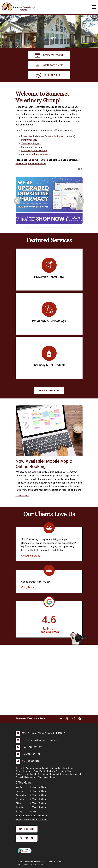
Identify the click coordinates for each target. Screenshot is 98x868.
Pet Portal (27, 838)
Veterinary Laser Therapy (34, 150)
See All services (49, 391)
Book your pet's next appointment (30, 815)
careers (27, 829)
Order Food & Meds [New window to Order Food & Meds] (49, 65)
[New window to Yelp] (80, 719)
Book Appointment (49, 55)
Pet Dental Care (29, 140)
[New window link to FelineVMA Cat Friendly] (25, 851)
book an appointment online (31, 164)
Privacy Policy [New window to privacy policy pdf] (23, 864)
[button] (79, 169)
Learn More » (22, 496)
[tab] (27, 228)
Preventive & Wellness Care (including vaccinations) (48, 136)
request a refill (49, 75)
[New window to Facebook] (61, 719)
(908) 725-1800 (36, 160)
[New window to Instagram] (73, 719)
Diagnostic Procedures (33, 147)
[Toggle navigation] (94, 7)
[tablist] (49, 228)
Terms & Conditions (38, 864)
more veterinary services (39, 154)
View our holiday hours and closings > (32, 819)
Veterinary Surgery (31, 143)
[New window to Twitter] (67, 719)
